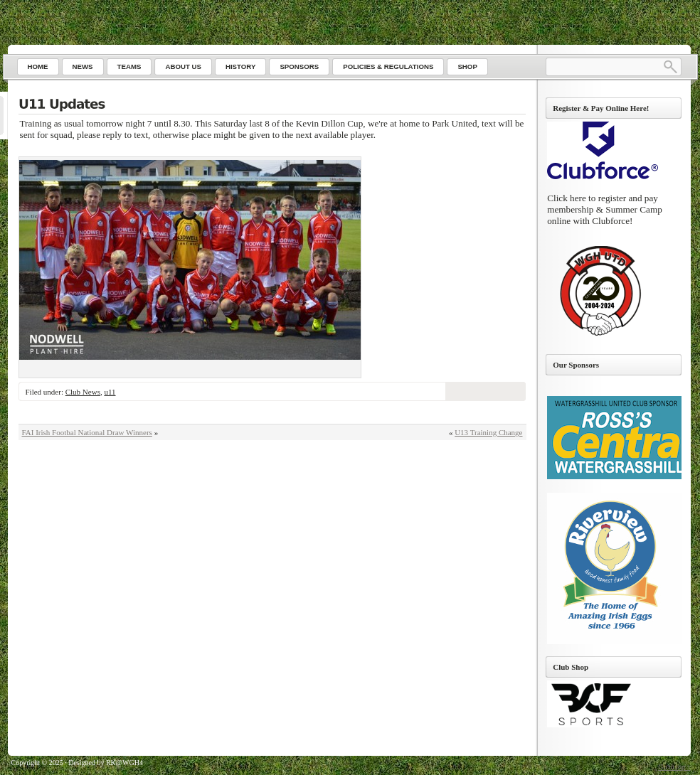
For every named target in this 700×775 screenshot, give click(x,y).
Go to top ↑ (674, 767)
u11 (110, 392)
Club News (83, 392)
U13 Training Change (488, 432)
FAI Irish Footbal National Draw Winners (87, 432)
